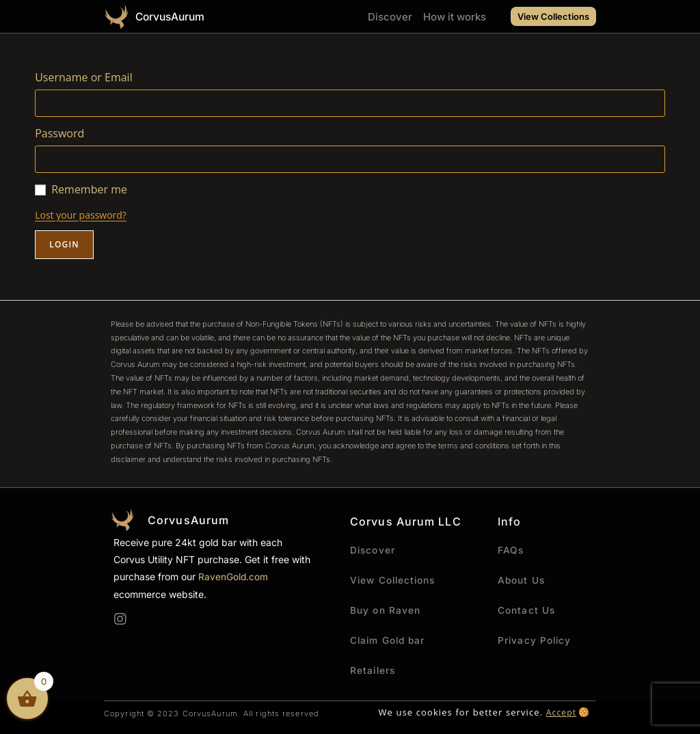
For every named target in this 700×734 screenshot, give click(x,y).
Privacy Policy (535, 640)
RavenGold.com (233, 576)
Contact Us (527, 610)
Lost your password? (81, 215)
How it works (455, 17)
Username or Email (83, 77)
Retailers (374, 670)
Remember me (89, 189)
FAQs (511, 550)
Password (59, 133)
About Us (522, 580)
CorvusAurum (174, 16)
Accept (560, 712)
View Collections (395, 580)
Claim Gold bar (389, 640)
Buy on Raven (385, 610)
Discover (390, 17)
